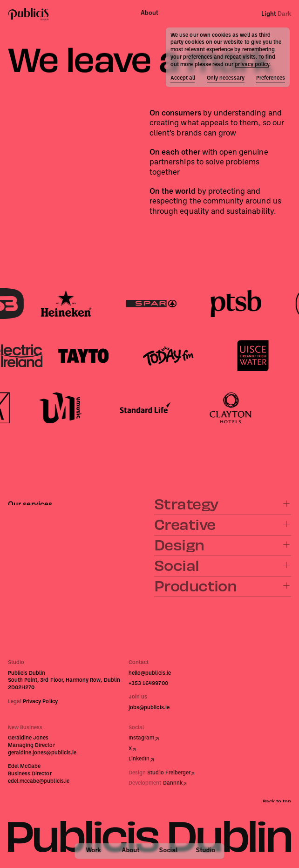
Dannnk (173, 783)
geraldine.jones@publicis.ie (42, 753)
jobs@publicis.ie (149, 708)
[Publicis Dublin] (29, 14)
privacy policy (252, 65)
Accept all (183, 78)
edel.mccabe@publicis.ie (39, 781)
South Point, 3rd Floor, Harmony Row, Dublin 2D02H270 (64, 684)
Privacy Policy (40, 702)
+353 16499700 (148, 684)
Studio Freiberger (169, 773)
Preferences (271, 78)
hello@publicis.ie (150, 673)
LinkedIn (139, 759)
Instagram (141, 738)
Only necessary (226, 78)
